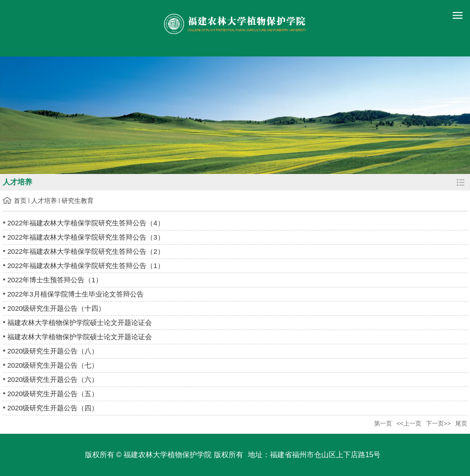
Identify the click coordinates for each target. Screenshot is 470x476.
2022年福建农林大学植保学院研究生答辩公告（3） (86, 237)
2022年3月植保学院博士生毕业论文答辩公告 (76, 294)
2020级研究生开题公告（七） (53, 365)
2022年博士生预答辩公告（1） (55, 280)
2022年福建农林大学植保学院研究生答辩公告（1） (86, 266)
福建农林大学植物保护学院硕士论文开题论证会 (80, 322)
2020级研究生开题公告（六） (53, 379)
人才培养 (44, 201)
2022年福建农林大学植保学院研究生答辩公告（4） (86, 223)
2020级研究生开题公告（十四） (56, 308)
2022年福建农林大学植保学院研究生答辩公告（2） (86, 251)
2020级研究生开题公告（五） (53, 394)
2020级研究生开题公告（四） (53, 408)
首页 (20, 201)
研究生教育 (78, 201)
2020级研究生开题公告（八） (53, 351)
